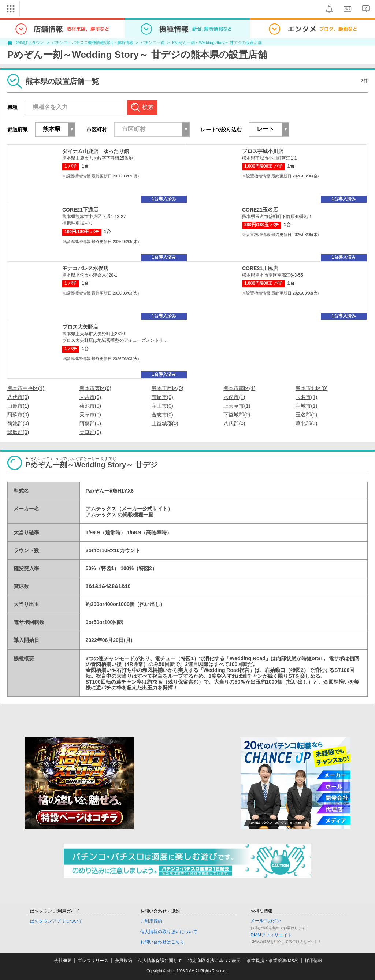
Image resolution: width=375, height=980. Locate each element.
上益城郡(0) (165, 423)
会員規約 (123, 961)
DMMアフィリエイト (271, 935)
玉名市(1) (306, 397)
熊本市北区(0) (311, 388)
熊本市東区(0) (95, 388)
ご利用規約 (151, 921)
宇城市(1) (306, 406)
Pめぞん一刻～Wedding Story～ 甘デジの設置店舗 (217, 42)
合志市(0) (162, 415)
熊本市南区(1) (239, 388)
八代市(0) (18, 397)
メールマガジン (266, 921)
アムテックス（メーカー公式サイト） (129, 509)
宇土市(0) (162, 406)
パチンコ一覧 (153, 42)
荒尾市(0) (162, 397)
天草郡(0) (90, 432)
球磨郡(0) (18, 432)
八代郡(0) (234, 423)
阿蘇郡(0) (90, 423)
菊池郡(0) (18, 423)
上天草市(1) (237, 406)
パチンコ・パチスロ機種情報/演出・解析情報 (92, 42)
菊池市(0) (90, 406)
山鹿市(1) (18, 406)
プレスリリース (93, 961)
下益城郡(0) (237, 415)
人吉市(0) (90, 397)
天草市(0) (90, 415)
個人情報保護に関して (160, 961)
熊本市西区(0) (168, 388)
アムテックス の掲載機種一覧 (120, 515)
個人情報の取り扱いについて (169, 932)
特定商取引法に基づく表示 (214, 961)
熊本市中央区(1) (26, 388)
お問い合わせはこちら (162, 942)
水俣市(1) (234, 397)
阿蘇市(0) (18, 415)
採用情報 (313, 961)
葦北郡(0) (306, 423)
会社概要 (63, 961)
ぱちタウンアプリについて (56, 921)
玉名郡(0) (306, 415)
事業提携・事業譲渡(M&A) (273, 961)
